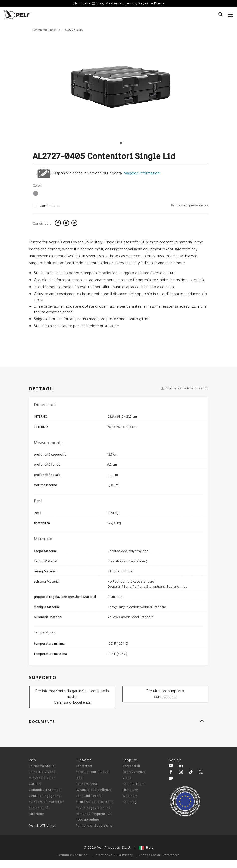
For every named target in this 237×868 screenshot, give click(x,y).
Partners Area (86, 784)
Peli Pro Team (133, 784)
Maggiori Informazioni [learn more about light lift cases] (142, 173)
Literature (130, 790)
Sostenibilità (39, 808)
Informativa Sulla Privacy (114, 855)
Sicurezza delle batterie (95, 802)
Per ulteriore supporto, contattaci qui (166, 694)
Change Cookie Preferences (159, 855)
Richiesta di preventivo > (190, 206)
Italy (146, 848)
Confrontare (49, 206)
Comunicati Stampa (45, 790)
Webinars (130, 796)
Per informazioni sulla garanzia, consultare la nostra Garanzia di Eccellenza (72, 697)
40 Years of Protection (47, 802)
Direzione (37, 814)
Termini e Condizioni (73, 855)
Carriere (35, 784)
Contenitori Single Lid (46, 30)
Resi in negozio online (93, 808)
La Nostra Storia (42, 766)
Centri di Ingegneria (45, 796)
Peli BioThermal (42, 826)
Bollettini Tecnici (89, 796)
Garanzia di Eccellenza (94, 790)
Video (127, 778)
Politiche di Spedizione (94, 826)
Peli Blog (129, 802)
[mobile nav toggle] (230, 14)
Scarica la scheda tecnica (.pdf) (185, 388)
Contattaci (84, 766)
